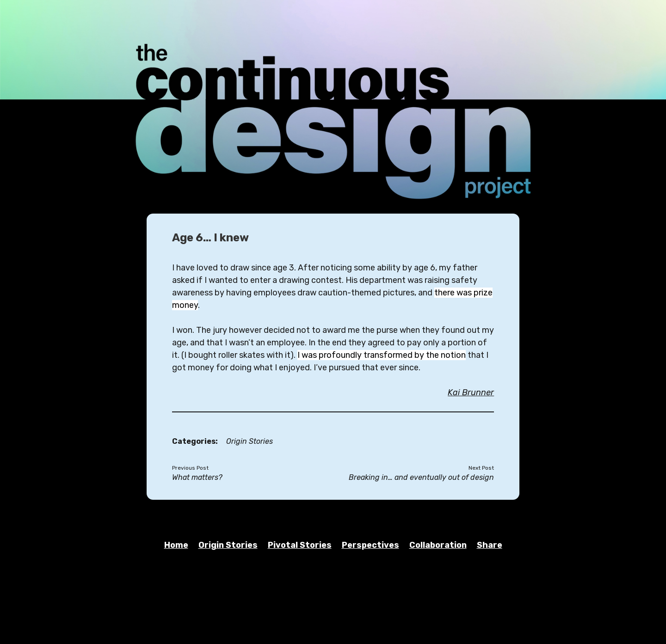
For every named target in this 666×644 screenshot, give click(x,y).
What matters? (197, 477)
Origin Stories (250, 441)
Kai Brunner (471, 393)
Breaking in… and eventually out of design (421, 477)
